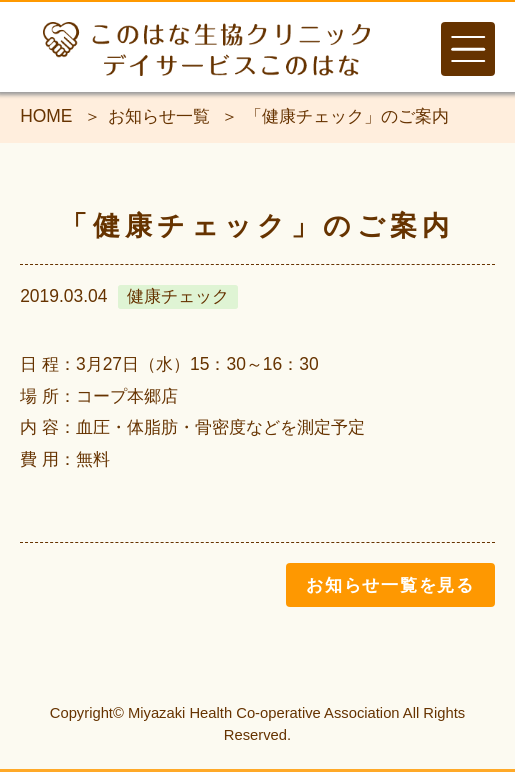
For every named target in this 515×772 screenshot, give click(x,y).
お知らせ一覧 (159, 116)
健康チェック (178, 296)
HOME (46, 116)
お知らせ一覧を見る (390, 585)
